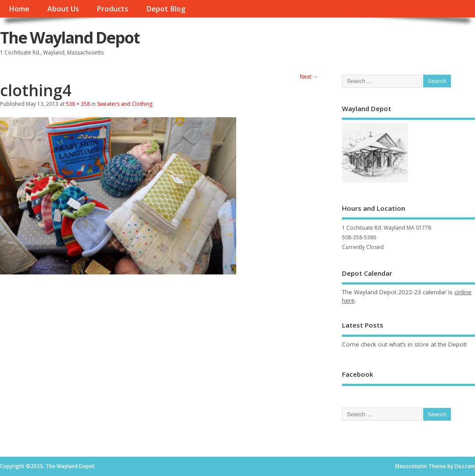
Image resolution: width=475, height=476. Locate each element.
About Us (63, 9)
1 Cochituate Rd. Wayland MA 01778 (387, 228)
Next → (309, 77)
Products (112, 9)
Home (19, 9)
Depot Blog (166, 9)
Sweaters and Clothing (125, 104)
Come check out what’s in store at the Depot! (404, 344)
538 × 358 (78, 104)
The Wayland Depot (70, 38)
